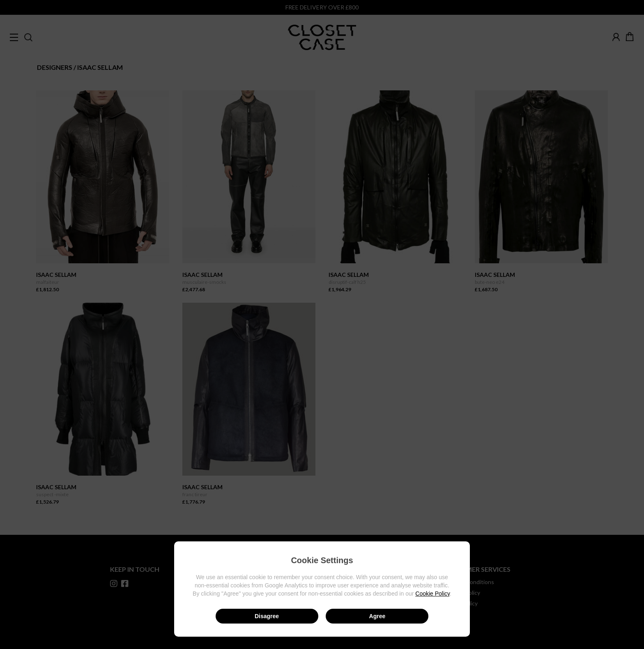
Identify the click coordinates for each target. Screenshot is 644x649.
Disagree (267, 616)
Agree (377, 616)
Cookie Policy (432, 594)
